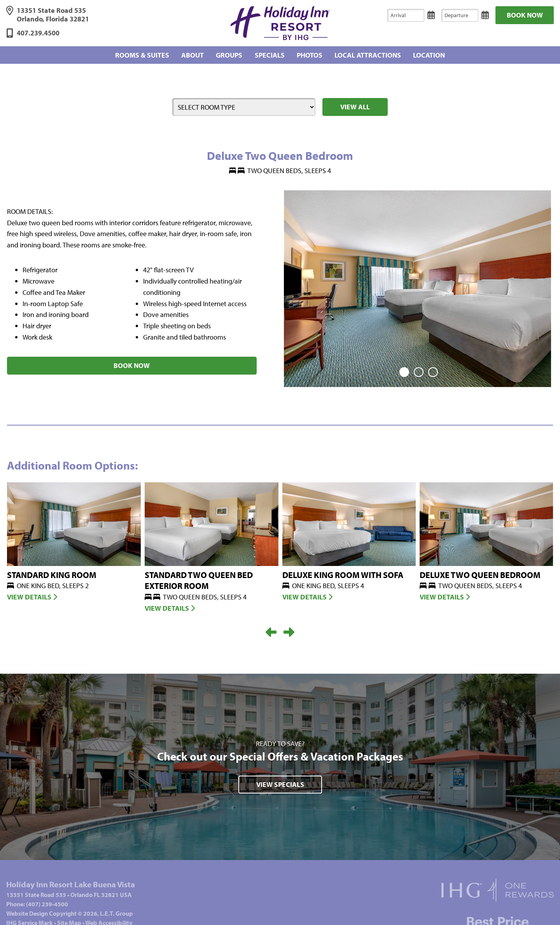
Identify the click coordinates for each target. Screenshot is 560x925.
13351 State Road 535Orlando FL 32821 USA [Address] (69, 892)
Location (429, 55)
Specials (270, 55)
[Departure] (460, 15)
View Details (32, 594)
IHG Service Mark (30, 920)
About (192, 55)
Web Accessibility (109, 920)
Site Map (69, 920)
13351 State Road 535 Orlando (53, 15)
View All (355, 107)
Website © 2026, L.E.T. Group (70, 911)
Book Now (525, 15)
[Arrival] (406, 15)
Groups (229, 55)
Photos (310, 55)
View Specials (280, 782)
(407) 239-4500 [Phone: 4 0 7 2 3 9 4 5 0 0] (47, 901)
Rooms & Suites (142, 55)
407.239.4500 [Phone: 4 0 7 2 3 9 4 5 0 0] (38, 33)
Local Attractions (368, 55)
